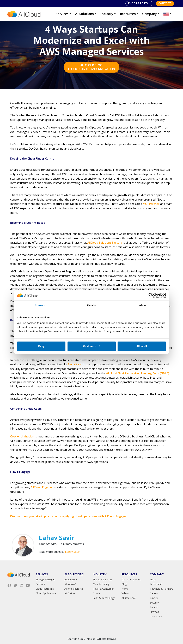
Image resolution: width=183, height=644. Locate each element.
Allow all (142, 346)
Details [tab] (91, 305)
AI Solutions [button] (86, 14)
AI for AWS (70, 584)
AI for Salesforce (74, 589)
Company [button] (151, 14)
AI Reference (129, 598)
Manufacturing (101, 584)
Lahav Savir (72, 552)
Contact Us (156, 616)
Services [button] (64, 14)
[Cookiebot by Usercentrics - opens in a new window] (151, 295)
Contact (165, 3)
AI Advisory (71, 579)
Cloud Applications (46, 593)
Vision (153, 579)
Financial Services (103, 579)
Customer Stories (131, 579)
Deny (41, 346)
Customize (92, 346)
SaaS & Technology (104, 598)
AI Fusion (70, 593)
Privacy (154, 598)
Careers (154, 593)
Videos (125, 593)
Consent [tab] (40, 305)
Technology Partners (161, 589)
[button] (168, 14)
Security (154, 603)
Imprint (154, 607)
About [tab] (143, 305)
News (125, 589)
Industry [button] (108, 14)
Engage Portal (139, 3)
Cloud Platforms (45, 589)
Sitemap (154, 612)
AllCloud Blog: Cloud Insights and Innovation (91, 67)
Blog (124, 584)
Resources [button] (129, 14)
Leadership (156, 584)
